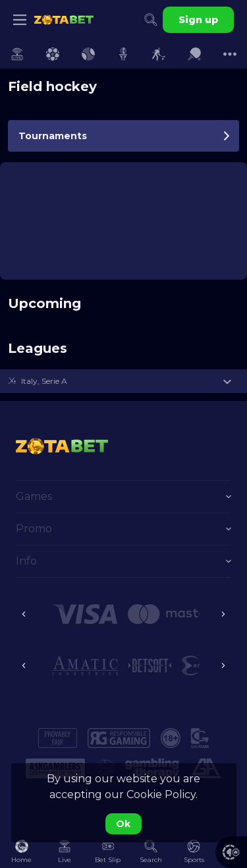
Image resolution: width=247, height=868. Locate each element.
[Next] (223, 614)
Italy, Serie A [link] (44, 381)
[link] (64, 20)
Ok (123, 824)
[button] (123, 381)
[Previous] (24, 614)
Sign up (198, 20)
